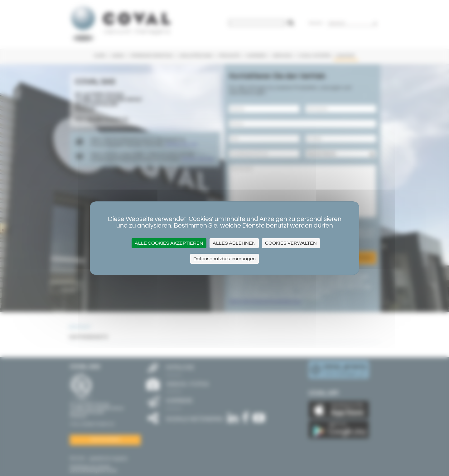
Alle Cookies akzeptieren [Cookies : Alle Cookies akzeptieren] (169, 243)
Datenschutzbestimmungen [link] (224, 259)
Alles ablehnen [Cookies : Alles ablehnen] (234, 243)
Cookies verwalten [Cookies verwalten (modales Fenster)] (291, 243)
